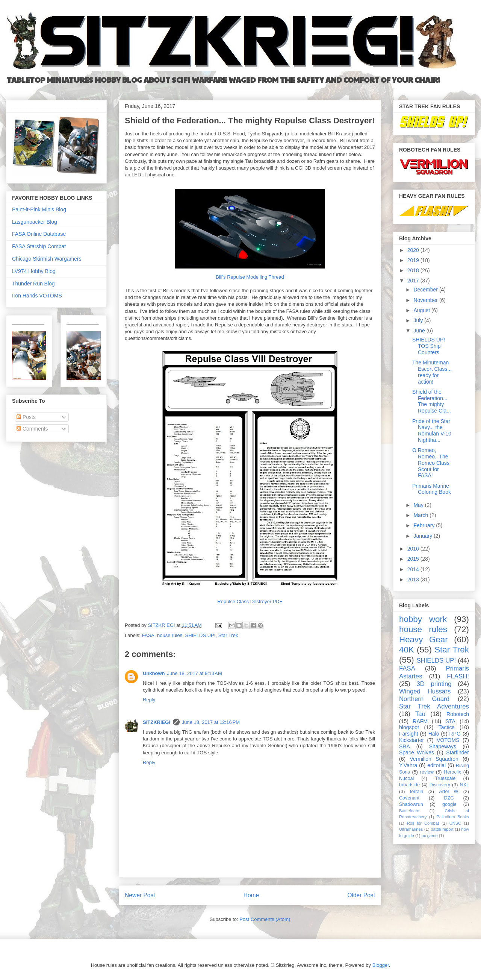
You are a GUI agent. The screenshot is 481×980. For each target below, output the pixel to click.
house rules (170, 635)
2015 (414, 559)
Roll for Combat (423, 823)
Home (251, 895)
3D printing (434, 684)
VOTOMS (448, 740)
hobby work (423, 619)
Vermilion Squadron (434, 759)
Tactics (447, 727)
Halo (434, 734)
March (421, 515)
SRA (405, 746)
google (449, 804)
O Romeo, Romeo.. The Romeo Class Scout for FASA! (431, 463)
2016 (414, 549)
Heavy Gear (424, 639)
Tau (420, 714)
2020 (414, 250)
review (427, 772)
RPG (455, 734)
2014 (414, 569)
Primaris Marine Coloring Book (432, 489)
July (419, 320)
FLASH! (458, 676)
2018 (414, 270)
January (424, 536)
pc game (430, 836)
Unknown (154, 673)
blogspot (409, 727)
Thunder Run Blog (33, 284)
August (422, 310)
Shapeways (443, 746)
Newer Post (140, 895)
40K (407, 650)
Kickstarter (411, 740)
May (419, 505)
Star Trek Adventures (434, 706)
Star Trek (228, 635)
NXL (465, 785)
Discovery (440, 785)
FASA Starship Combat (39, 246)
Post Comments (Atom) (265, 919)
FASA (148, 635)
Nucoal (406, 778)
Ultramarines (411, 829)
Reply (149, 700)
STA (451, 721)
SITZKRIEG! (157, 722)
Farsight (409, 734)
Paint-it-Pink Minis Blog (39, 209)
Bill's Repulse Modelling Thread (250, 277)
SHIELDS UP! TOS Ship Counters (429, 346)
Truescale (445, 778)
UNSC (455, 823)
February (425, 525)
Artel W (448, 792)
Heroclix (452, 772)
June (420, 331)
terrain (417, 792)
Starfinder (458, 752)
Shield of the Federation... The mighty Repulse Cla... (432, 401)
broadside (409, 785)
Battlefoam (409, 811)
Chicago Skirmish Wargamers (47, 259)
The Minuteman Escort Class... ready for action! (432, 372)
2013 (414, 580)
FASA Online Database (39, 234)
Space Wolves (417, 752)
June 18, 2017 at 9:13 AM (195, 673)
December (426, 290)
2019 (414, 260)
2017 (414, 281)
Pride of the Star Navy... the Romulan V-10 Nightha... (432, 431)
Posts (26, 417)
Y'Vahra (408, 765)
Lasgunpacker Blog (35, 222)
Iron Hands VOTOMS (37, 296)
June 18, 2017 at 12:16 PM (211, 722)
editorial (436, 765)
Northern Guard (424, 699)
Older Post (361, 895)
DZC (449, 798)
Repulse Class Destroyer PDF (250, 602)
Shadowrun (411, 804)
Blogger (381, 965)
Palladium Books (453, 817)
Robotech (458, 714)
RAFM (420, 721)
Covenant (409, 798)
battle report (442, 829)
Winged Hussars (425, 691)
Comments (32, 429)
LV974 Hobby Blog (34, 271)
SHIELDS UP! (200, 635)
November (426, 300)
